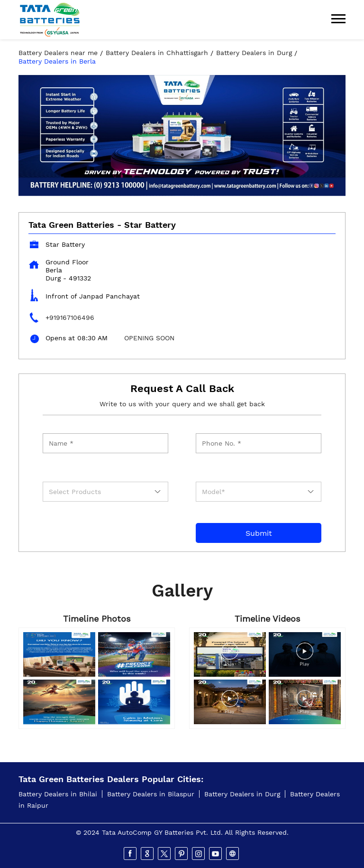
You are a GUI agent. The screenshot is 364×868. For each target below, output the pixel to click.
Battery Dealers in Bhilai (58, 794)
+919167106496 (70, 317)
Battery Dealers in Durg (242, 794)
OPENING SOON (149, 338)
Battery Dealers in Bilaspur (151, 794)
